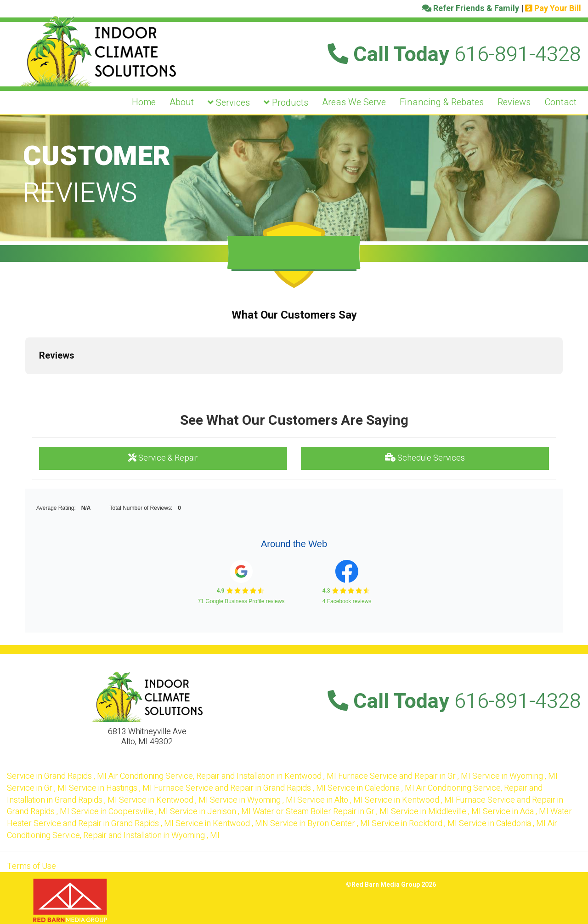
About (182, 102)
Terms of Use (31, 866)
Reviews (514, 102)
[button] (25, 383)
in (58, 776)
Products (286, 103)
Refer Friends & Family (471, 9)
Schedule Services (425, 458)
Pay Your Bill (553, 9)
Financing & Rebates (442, 102)
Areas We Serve (354, 102)
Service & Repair (163, 458)
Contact (560, 102)
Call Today (454, 55)
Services (229, 103)
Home (144, 102)
